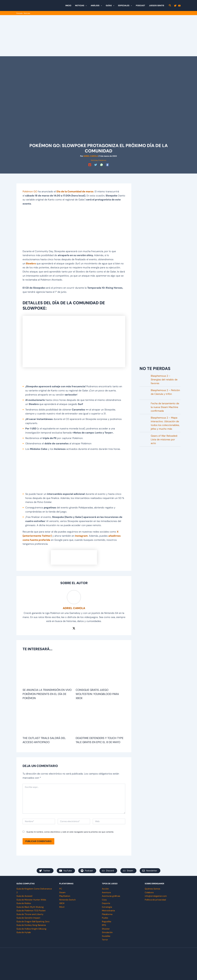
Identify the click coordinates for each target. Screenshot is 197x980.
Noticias (27, 13)
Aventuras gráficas (111, 896)
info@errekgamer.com (156, 896)
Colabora (149, 892)
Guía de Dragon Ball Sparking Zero (34, 921)
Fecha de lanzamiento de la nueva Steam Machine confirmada (165, 407)
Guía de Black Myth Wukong (30, 907)
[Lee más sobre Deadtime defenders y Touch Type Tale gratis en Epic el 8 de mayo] (100, 719)
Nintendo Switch (67, 900)
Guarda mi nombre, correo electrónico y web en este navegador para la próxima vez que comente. (70, 832)
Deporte (106, 903)
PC (61, 889)
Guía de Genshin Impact (29, 918)
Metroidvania (108, 911)
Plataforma (107, 914)
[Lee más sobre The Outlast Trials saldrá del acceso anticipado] (47, 719)
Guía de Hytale (24, 932)
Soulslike (106, 936)
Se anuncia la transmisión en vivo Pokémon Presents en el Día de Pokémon (47, 694)
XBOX (62, 903)
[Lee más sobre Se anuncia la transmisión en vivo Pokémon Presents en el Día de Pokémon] (47, 671)
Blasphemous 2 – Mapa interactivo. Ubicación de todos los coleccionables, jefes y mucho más (165, 423)
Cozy (104, 900)
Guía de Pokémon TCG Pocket (31, 911)
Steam (62, 892)
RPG (104, 925)
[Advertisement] (99, 36)
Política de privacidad (156, 900)
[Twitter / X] (74, 628)
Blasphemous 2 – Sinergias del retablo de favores (164, 380)
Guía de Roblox (24, 903)
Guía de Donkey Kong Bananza (31, 925)
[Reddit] (90, 165)
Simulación (107, 932)
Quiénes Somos (152, 889)
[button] (86, 5)
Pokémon (102, 160)
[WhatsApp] (102, 165)
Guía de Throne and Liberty (30, 914)
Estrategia (107, 907)
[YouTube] (179, 6)
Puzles (105, 918)
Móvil (62, 907)
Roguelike (107, 921)
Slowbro (31, 264)
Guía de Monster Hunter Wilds (31, 900)
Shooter (106, 929)
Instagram (81, 536)
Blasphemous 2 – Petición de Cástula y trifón (165, 392)
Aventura (106, 892)
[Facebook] (107, 165)
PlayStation (65, 896)
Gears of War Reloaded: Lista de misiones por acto (164, 440)
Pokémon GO (30, 192)
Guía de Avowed (25, 896)
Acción (105, 889)
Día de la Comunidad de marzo (75, 192)
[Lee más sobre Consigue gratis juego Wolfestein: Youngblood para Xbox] (100, 671)
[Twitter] (175, 6)
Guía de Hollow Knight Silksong (32, 929)
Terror (105, 939)
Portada (19, 13)
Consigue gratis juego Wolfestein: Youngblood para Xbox (97, 694)
